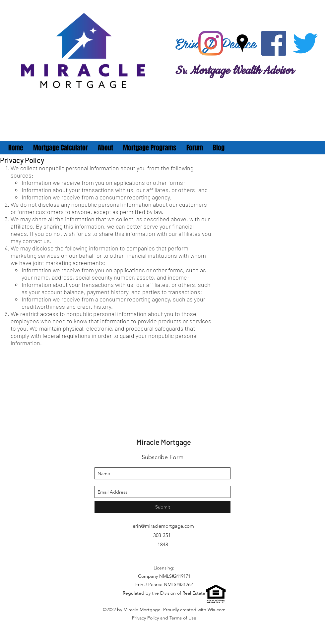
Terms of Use (183, 618)
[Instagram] (211, 43)
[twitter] (305, 43)
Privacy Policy (145, 618)
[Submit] (162, 507)
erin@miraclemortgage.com (163, 526)
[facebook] (274, 43)
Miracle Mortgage (164, 442)
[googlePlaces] (242, 43)
